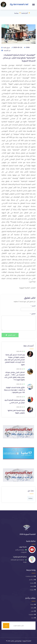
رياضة (32, 608)
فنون (32, 611)
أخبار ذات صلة (29, 346)
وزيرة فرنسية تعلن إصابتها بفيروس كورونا (16, 412)
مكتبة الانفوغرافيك (20, 557)
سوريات (32, 590)
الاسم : (33, 306)
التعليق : (33, 314)
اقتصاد (32, 586)
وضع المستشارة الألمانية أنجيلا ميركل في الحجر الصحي (15, 401)
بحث (6, 626)
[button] (33, 5)
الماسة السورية (27, 641)
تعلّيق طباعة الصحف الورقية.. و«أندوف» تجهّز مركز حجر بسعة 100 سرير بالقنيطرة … (14, 390)
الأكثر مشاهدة (30, 576)
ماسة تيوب (23, 547)
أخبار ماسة (25, 13)
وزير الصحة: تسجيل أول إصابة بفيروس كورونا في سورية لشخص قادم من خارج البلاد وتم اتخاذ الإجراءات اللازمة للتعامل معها (15, 360)
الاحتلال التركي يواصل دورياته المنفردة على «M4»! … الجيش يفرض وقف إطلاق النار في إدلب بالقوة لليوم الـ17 (14, 376)
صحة (33, 618)
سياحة (32, 604)
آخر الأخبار (32, 580)
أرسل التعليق (10, 335)
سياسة (16, 13)
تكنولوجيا (31, 614)
